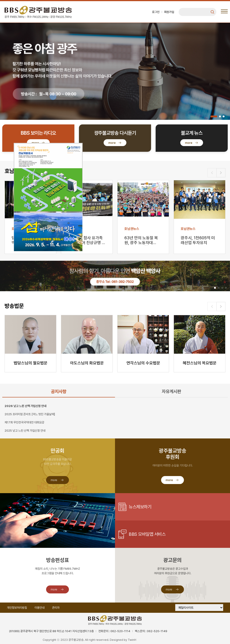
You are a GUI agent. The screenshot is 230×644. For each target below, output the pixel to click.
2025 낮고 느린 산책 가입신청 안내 (25, 431)
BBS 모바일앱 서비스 (147, 534)
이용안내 (39, 608)
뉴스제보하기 (140, 507)
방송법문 (14, 306)
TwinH (132, 640)
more (112, 143)
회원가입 (169, 12)
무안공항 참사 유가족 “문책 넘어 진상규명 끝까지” (87, 241)
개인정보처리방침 (17, 608)
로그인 (156, 12)
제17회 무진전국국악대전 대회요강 (24, 422)
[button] (214, 116)
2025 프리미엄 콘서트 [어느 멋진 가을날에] (30, 414)
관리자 (56, 608)
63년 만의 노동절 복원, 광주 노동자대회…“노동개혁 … (141, 241)
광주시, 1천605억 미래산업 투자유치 (198, 240)
